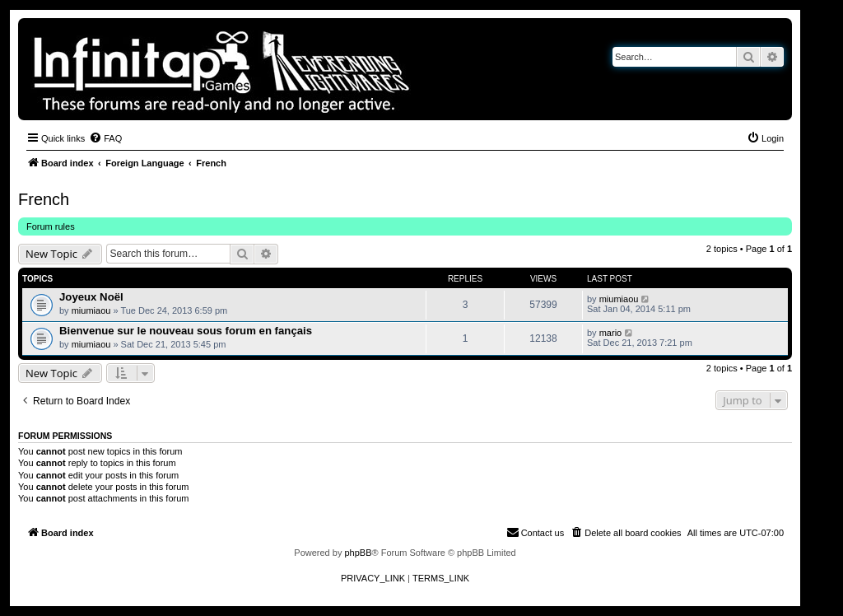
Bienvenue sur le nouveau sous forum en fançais (186, 331)
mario (611, 333)
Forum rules (51, 226)
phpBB (358, 553)
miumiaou (91, 310)
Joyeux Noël (91, 297)
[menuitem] (105, 138)
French (44, 199)
